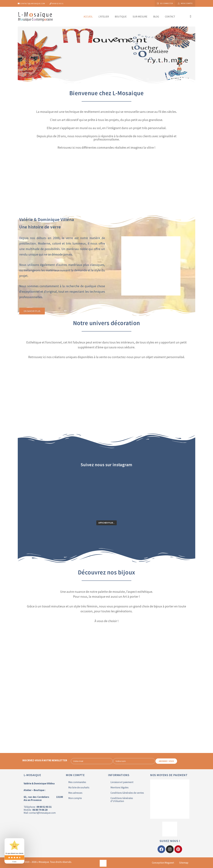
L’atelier (104, 17)
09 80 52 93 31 (56, 3)
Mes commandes (77, 782)
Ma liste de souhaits (79, 787)
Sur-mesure (140, 17)
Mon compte (187, 3)
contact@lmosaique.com (31, 3)
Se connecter (166, 3)
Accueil (88, 17)
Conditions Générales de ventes (127, 793)
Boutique (121, 17)
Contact (170, 17)
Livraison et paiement (122, 782)
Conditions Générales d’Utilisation (122, 800)
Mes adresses (75, 793)
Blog (156, 17)
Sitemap (184, 863)
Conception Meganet (163, 863)
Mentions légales (120, 787)
